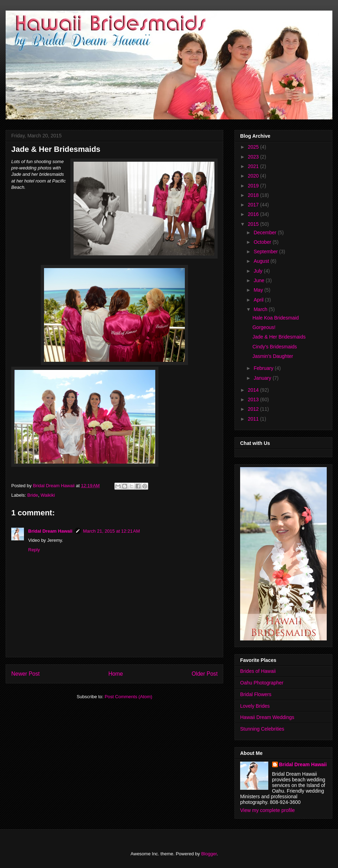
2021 (254, 166)
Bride (33, 495)
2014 (254, 390)
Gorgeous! (264, 327)
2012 (254, 409)
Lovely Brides (255, 706)
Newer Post (26, 674)
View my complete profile (267, 810)
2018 (254, 195)
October (263, 242)
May (259, 290)
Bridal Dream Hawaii (50, 531)
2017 (254, 205)
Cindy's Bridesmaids (275, 347)
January (263, 378)
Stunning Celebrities (262, 729)
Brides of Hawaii (258, 671)
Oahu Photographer (262, 683)
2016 (254, 214)
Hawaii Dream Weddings (267, 717)
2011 (254, 419)
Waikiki (48, 495)
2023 (254, 157)
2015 (254, 224)
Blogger (209, 854)
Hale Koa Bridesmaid (276, 318)
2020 (254, 176)
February (264, 368)
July (259, 271)
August (262, 261)
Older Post (205, 674)
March (261, 309)
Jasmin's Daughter (273, 356)
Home (116, 674)
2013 (254, 399)
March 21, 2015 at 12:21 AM (112, 531)
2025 (254, 147)
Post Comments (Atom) (128, 697)
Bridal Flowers (256, 694)
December (265, 232)
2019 (254, 186)
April (259, 300)
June (259, 280)
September (266, 252)
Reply (34, 550)
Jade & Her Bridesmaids (279, 337)
